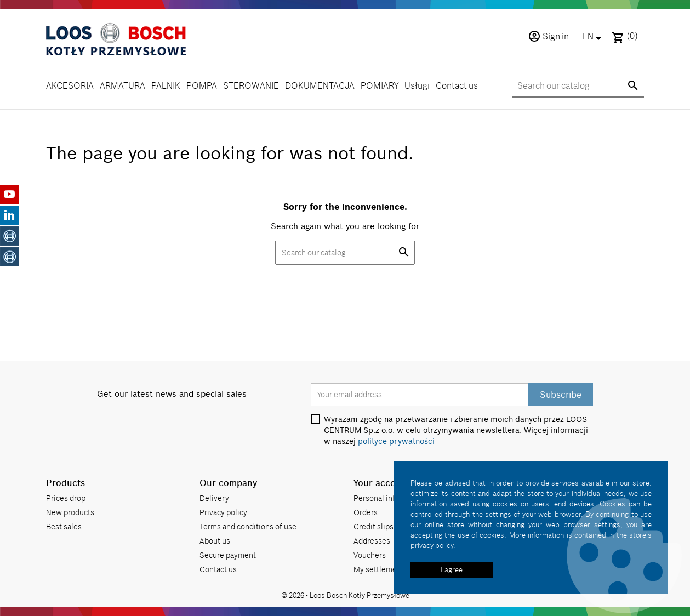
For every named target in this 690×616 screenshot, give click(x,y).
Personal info (377, 498)
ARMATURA (122, 85)
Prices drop (66, 498)
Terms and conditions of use (248, 526)
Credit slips (373, 526)
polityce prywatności (396, 441)
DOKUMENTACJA (320, 85)
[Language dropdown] (594, 37)
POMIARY (380, 85)
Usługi (417, 85)
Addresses (372, 541)
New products (70, 512)
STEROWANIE (251, 85)
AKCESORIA (70, 85)
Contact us (457, 85)
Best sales (64, 526)
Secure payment (228, 555)
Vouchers (370, 555)
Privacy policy (223, 512)
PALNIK (166, 85)
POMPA (202, 85)
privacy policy (432, 545)
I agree (452, 569)
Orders (366, 512)
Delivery (214, 498)
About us (215, 541)
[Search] (578, 86)
